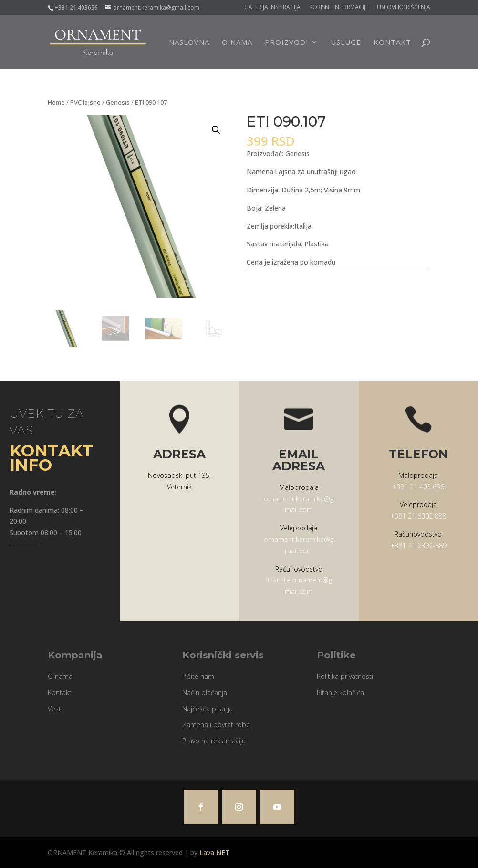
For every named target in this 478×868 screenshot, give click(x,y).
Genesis (118, 102)
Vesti (55, 709)
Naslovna (189, 43)
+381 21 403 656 (418, 487)
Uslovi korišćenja (404, 8)
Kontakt (392, 43)
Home (56, 102)
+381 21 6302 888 (418, 516)
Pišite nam (198, 676)
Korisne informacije (339, 8)
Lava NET (214, 852)
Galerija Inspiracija (272, 8)
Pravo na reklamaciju (214, 741)
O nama (237, 43)
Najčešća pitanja (208, 709)
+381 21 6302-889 (418, 545)
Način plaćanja (205, 693)
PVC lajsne (85, 102)
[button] (216, 130)
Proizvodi (287, 43)
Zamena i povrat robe (216, 725)
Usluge (346, 43)
